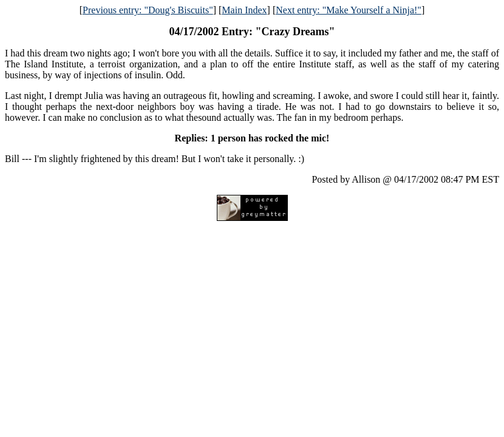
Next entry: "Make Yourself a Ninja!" (349, 10)
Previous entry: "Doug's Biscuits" (148, 10)
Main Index (244, 10)
